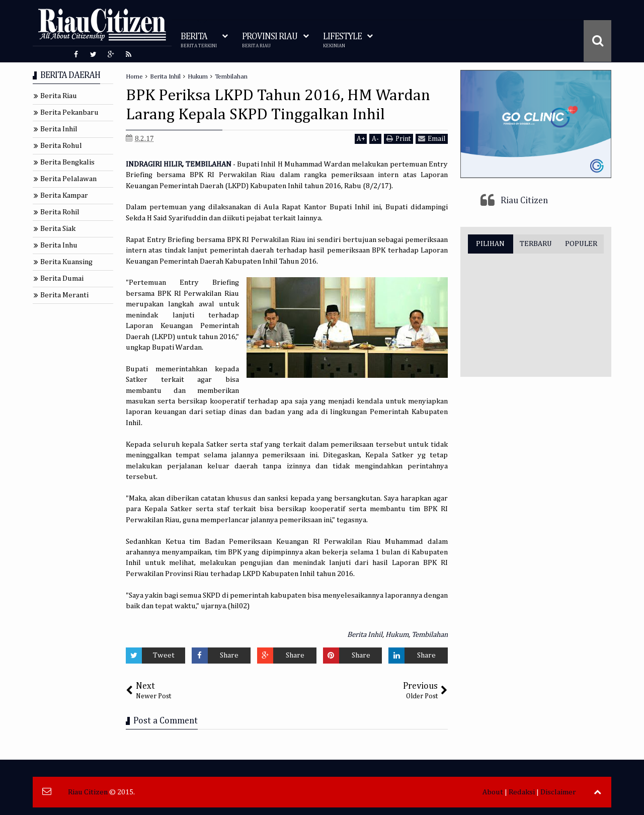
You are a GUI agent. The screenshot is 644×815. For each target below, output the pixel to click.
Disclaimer (558, 792)
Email (432, 139)
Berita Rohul (61, 146)
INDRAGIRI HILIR (154, 164)
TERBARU (536, 244)
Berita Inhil (365, 635)
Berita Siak (58, 229)
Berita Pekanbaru (69, 112)
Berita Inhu (59, 245)
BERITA (199, 40)
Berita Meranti (64, 295)
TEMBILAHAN (209, 164)
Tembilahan (430, 635)
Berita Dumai (62, 278)
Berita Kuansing (66, 262)
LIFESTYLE (342, 40)
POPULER (581, 244)
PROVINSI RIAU (270, 40)
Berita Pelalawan (68, 179)
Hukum (397, 635)
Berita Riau (59, 96)
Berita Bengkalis (67, 162)
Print (398, 139)
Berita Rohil (60, 212)
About (493, 792)
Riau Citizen (524, 201)
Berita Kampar (64, 195)
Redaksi (522, 792)
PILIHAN (490, 244)
